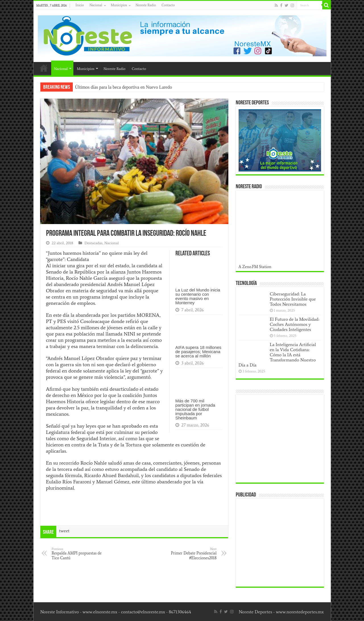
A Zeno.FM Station (255, 267)
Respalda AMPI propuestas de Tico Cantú (81, 554)
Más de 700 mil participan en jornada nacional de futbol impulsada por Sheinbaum (195, 409)
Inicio (80, 5)
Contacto (168, 5)
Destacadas (94, 243)
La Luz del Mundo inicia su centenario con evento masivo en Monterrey (198, 296)
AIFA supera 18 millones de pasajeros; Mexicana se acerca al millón (198, 352)
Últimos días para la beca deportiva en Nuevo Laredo (124, 87)
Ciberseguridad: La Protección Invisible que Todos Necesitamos (293, 299)
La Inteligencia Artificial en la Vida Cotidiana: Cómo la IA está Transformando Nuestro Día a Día (277, 355)
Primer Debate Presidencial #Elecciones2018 (188, 554)
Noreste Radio (146, 5)
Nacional (96, 5)
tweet (64, 531)
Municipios (119, 5)
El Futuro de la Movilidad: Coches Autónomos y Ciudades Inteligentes (295, 324)
